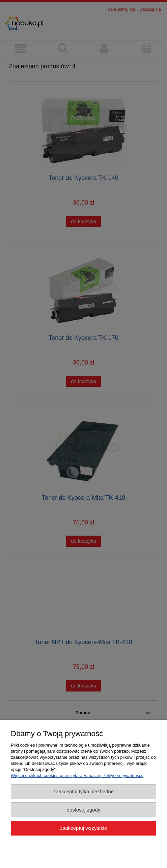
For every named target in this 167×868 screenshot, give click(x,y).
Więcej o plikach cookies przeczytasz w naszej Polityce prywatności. (77, 776)
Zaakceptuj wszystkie (83, 828)
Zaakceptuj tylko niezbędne (83, 791)
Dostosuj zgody (84, 810)
